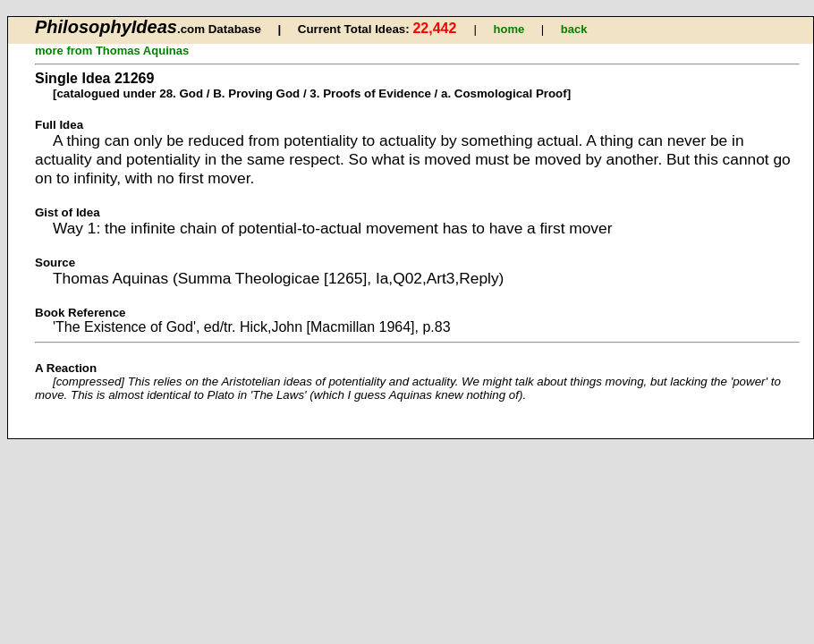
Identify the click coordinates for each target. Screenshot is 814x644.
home (509, 29)
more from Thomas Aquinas (112, 51)
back (574, 29)
